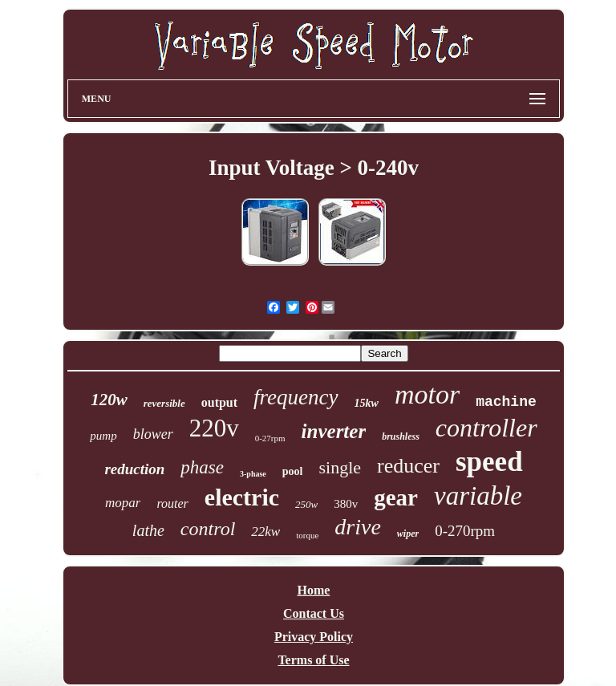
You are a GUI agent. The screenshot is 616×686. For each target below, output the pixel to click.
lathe (148, 530)
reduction (134, 469)
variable (478, 496)
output (219, 402)
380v (346, 504)
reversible (164, 403)
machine (506, 402)
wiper (408, 534)
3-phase (253, 474)
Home (314, 590)
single (340, 467)
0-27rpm (270, 438)
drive (358, 527)
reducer (408, 466)
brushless (401, 436)
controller (486, 428)
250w (306, 504)
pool (293, 471)
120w (109, 400)
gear (396, 497)
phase (202, 467)
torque (307, 535)
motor (427, 394)
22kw (265, 532)
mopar (123, 503)
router (172, 503)
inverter (334, 431)
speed (489, 462)
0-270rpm (465, 531)
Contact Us (314, 613)
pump (103, 436)
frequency (296, 397)
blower (153, 434)
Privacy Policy (314, 637)
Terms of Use (313, 660)
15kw (367, 403)
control (208, 529)
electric (242, 497)
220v (214, 428)
